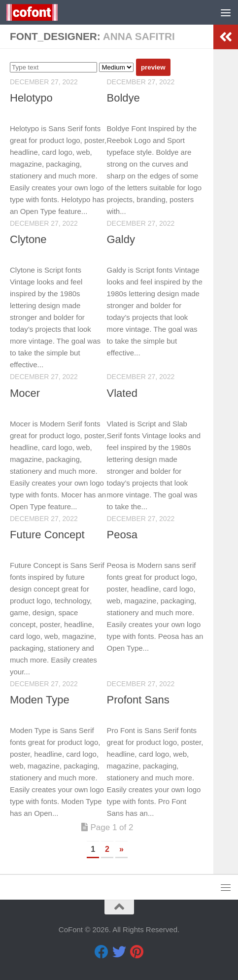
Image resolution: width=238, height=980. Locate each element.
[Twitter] (119, 952)
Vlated (122, 393)
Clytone (28, 239)
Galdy (121, 239)
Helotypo (31, 98)
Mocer (25, 393)
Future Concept (47, 535)
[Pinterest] (137, 952)
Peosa (122, 535)
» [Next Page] (121, 849)
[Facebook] (102, 952)
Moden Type (40, 700)
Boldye (123, 98)
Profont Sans (138, 700)
